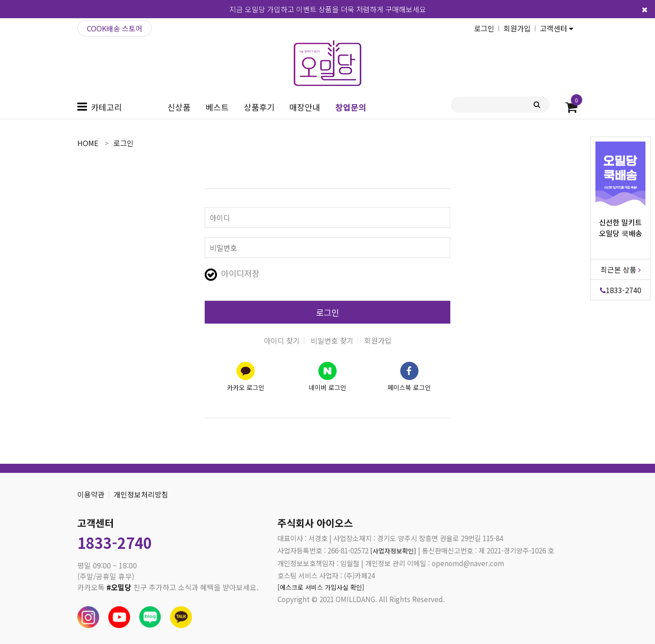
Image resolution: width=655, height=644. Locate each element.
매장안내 (305, 107)
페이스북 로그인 (409, 387)
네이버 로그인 (327, 387)
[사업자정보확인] (395, 550)
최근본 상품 (621, 269)
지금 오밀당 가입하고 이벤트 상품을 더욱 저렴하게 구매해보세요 (328, 9)
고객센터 (557, 28)
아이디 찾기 (282, 340)
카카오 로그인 (246, 387)
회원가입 (517, 28)
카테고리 (106, 107)
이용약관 (91, 494)
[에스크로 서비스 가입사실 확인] (324, 588)
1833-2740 (621, 290)
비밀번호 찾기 (332, 340)
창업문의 (351, 107)
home (88, 143)
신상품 (179, 107)
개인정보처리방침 (141, 494)
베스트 (217, 107)
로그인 (484, 28)
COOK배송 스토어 (115, 28)
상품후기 (259, 107)
